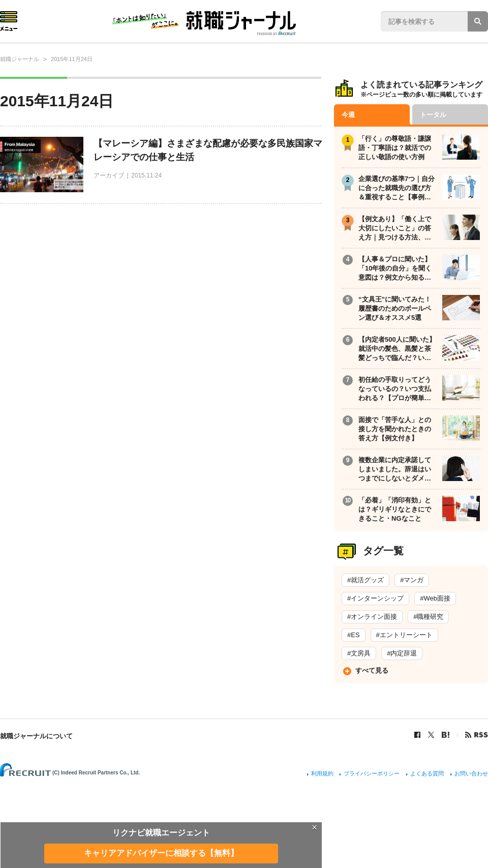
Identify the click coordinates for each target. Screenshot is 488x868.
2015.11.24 (146, 175)
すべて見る (372, 670)
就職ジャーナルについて (36, 736)
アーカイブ (109, 175)
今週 (348, 115)
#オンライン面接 (372, 617)
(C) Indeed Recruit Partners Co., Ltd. (96, 773)
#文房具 (359, 653)
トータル (433, 115)
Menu (9, 21)
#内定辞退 (402, 653)
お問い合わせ (471, 773)
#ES (354, 635)
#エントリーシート (404, 635)
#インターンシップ (375, 598)
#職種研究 (428, 617)
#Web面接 (435, 598)
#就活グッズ (365, 580)
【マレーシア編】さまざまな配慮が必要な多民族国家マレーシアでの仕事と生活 (208, 150)
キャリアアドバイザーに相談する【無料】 (161, 853)
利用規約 (322, 773)
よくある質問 (427, 773)
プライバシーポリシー (372, 773)
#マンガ (412, 580)
